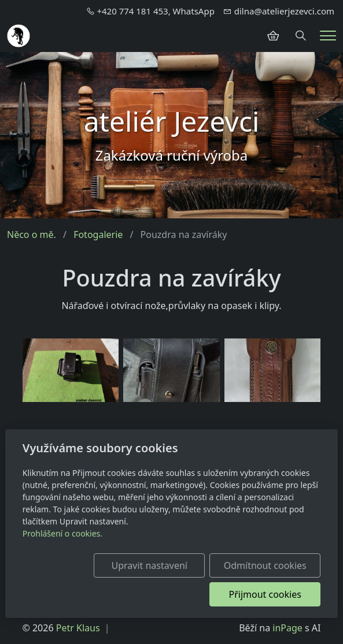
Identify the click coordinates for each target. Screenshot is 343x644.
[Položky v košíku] (273, 36)
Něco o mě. (32, 234)
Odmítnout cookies (265, 565)
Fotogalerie (98, 234)
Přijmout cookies (265, 594)
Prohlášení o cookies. (62, 533)
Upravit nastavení (149, 565)
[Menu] (328, 36)
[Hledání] (301, 36)
